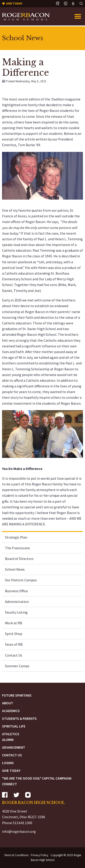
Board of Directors (19, 559)
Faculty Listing (16, 612)
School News (15, 569)
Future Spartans (17, 695)
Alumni (8, 740)
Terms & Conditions (16, 855)
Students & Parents (19, 719)
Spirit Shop (14, 634)
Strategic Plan (16, 537)
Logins (8, 763)
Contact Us (14, 655)
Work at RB (14, 623)
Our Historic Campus (21, 580)
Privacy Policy (40, 855)
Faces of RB (14, 644)
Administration (17, 602)
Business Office (16, 591)
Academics (11, 711)
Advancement (14, 747)
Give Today (11, 771)
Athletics (11, 734)
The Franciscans (17, 548)
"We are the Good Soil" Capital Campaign (37, 778)
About (8, 703)
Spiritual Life (14, 726)
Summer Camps (17, 666)
